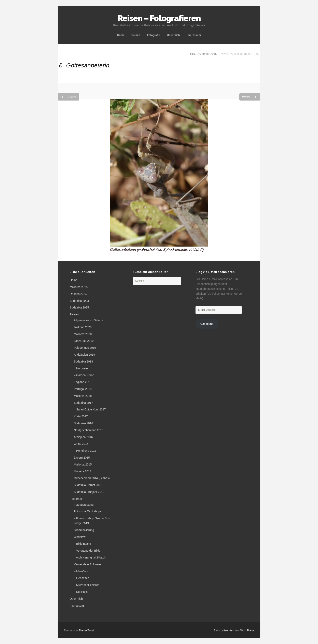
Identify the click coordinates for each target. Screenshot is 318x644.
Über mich (173, 35)
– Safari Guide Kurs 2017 (90, 409)
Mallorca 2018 (83, 396)
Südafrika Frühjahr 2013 (89, 492)
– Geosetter (81, 578)
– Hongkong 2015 (85, 451)
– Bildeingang (82, 544)
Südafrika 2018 (83, 362)
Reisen (136, 35)
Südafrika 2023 (79, 301)
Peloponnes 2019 (85, 348)
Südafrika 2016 (83, 423)
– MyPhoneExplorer (86, 585)
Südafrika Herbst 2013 (88, 485)
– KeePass (81, 592)
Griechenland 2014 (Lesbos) (92, 478)
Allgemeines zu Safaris (88, 320)
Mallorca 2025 (79, 287)
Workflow (80, 537)
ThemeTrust (86, 630)
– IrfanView (81, 571)
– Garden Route (84, 375)
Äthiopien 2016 (83, 437)
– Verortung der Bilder (88, 551)
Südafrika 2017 (83, 403)
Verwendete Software (87, 564)
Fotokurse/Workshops (88, 511)
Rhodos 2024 (78, 294)
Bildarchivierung (84, 530)
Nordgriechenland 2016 (89, 430)
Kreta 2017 (81, 416)
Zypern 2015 (82, 458)
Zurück (68, 97)
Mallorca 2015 (83, 464)
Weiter (250, 97)
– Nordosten (82, 368)
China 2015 (81, 444)
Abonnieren (207, 324)
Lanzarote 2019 (84, 341)
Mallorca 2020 (83, 334)
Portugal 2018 (83, 389)
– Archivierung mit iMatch (90, 557)
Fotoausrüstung (84, 505)
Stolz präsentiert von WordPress (234, 630)
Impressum (194, 35)
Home (121, 35)
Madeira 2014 (83, 471)
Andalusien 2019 (84, 355)
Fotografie (154, 35)
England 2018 (83, 382)
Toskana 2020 (83, 327)
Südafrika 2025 (79, 307)
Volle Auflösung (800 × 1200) (242, 54)
